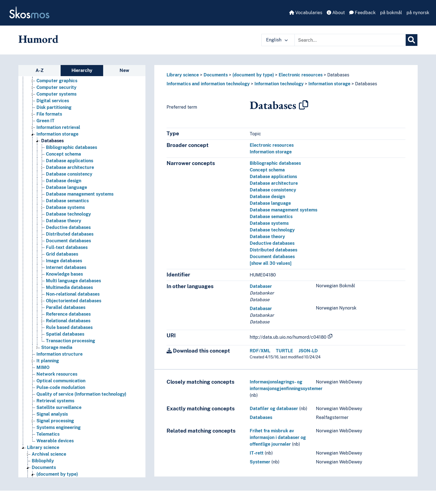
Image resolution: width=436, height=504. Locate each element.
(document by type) (253, 75)
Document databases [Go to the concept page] (68, 241)
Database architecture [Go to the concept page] (70, 167)
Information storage (329, 84)
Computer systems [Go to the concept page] (56, 94)
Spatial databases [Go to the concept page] (65, 334)
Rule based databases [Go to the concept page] (69, 327)
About (336, 13)
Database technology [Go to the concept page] (68, 214)
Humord (38, 39)
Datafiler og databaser (274, 409)
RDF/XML (260, 351)
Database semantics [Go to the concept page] (67, 201)
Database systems (269, 223)
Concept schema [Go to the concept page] (63, 154)
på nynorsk (418, 13)
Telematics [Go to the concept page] (48, 434)
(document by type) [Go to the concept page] (57, 474)
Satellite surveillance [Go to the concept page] (59, 407)
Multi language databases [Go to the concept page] (73, 281)
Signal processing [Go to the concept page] (55, 421)
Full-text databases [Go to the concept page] (67, 247)
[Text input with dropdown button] (350, 40)
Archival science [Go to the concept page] (49, 454)
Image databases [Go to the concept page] (64, 261)
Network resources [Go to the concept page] (57, 374)
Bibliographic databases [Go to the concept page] (71, 147)
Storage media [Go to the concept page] (57, 347)
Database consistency (273, 190)
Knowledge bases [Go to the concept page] (64, 274)
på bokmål (391, 13)
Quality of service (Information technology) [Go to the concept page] (81, 394)
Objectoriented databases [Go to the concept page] (74, 301)
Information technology (279, 84)
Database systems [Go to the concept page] (65, 207)
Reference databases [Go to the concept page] (68, 314)
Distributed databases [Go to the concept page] (70, 234)
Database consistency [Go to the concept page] (69, 174)
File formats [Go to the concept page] (49, 114)
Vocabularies (306, 13)
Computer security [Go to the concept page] (56, 87)
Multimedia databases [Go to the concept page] (69, 287)
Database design (267, 197)
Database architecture (274, 183)
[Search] (412, 40)
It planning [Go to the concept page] (48, 361)
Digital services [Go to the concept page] (53, 101)
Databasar (261, 309)
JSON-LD (308, 351)
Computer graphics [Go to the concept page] (57, 81)
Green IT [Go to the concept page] (45, 121)
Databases (338, 75)
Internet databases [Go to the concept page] (66, 267)
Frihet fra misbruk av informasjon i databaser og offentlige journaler (278, 437)
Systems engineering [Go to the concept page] (59, 427)
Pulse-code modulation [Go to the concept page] (61, 387)
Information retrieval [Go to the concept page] (58, 127)
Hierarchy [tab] (82, 70)
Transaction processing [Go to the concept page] (70, 341)
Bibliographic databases (275, 163)
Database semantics (271, 217)
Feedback (362, 13)
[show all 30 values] (271, 263)
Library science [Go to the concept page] (43, 447)
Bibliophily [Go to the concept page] (43, 461)
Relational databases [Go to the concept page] (68, 321)
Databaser (261, 286)
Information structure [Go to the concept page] (60, 354)
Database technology (272, 230)
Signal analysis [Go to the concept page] (52, 414)
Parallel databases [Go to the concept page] (66, 307)
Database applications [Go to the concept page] (70, 161)
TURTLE (284, 351)
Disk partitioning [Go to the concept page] (54, 107)
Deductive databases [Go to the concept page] (68, 227)
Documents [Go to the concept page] (44, 467)
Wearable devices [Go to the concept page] (55, 441)
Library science (183, 75)
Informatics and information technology (208, 84)
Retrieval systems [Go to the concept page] (55, 401)
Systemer (260, 462)
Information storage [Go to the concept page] (57, 134)
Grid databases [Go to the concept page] (62, 254)
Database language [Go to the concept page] (66, 187)
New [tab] (124, 70)
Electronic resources (301, 75)
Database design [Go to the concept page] (64, 181)
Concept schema (267, 170)
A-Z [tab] (40, 70)
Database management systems (283, 210)
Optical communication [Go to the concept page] (61, 381)
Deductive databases (272, 243)
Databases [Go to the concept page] (52, 141)
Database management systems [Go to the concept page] (80, 194)
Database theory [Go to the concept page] (64, 221)
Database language (270, 203)
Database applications (273, 177)
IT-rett (257, 453)
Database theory (267, 237)
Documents (216, 75)
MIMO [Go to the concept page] (43, 367)
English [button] (277, 40)
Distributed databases (273, 250)
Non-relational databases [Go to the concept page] (73, 294)
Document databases (272, 257)
